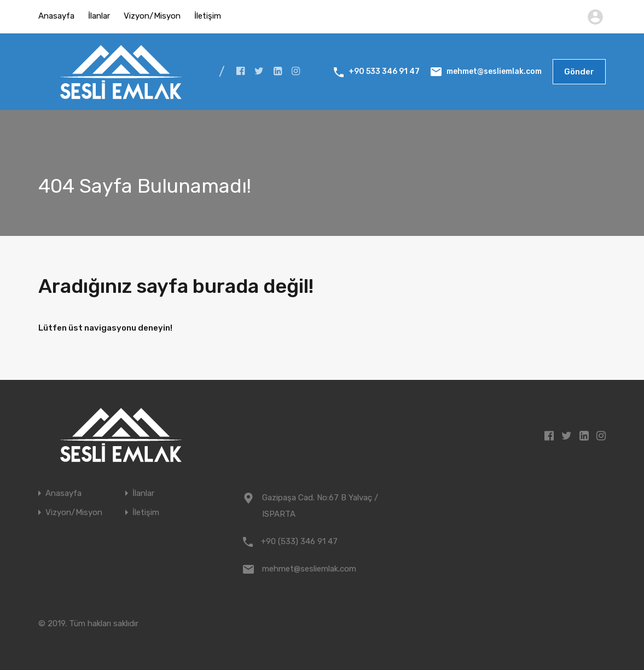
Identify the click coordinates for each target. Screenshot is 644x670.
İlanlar (99, 16)
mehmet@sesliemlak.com (494, 71)
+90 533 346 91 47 (384, 71)
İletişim (208, 16)
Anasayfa (56, 16)
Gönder (579, 72)
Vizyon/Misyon (152, 16)
